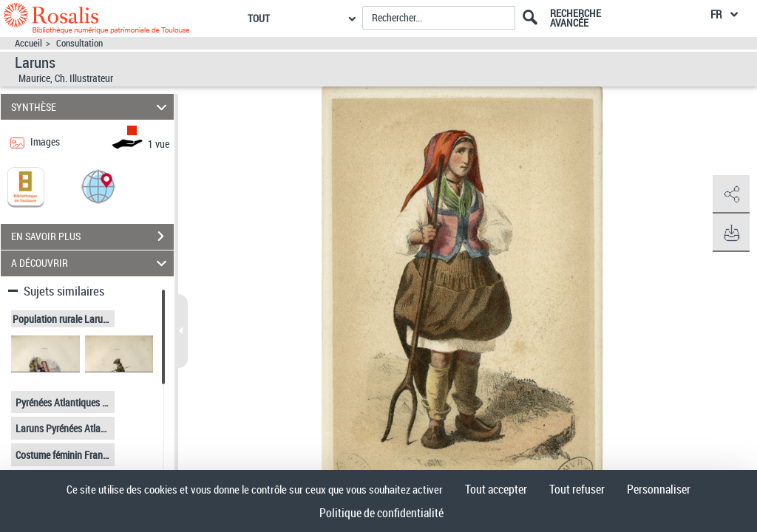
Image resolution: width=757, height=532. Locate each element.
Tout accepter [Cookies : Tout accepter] (496, 489)
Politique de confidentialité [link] (381, 513)
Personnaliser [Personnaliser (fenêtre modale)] (659, 489)
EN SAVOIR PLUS (92, 236)
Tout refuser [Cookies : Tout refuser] (577, 489)
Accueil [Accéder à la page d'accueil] (28, 43)
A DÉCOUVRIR (91, 263)
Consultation (79, 43)
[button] (98, 186)
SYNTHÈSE (91, 107)
